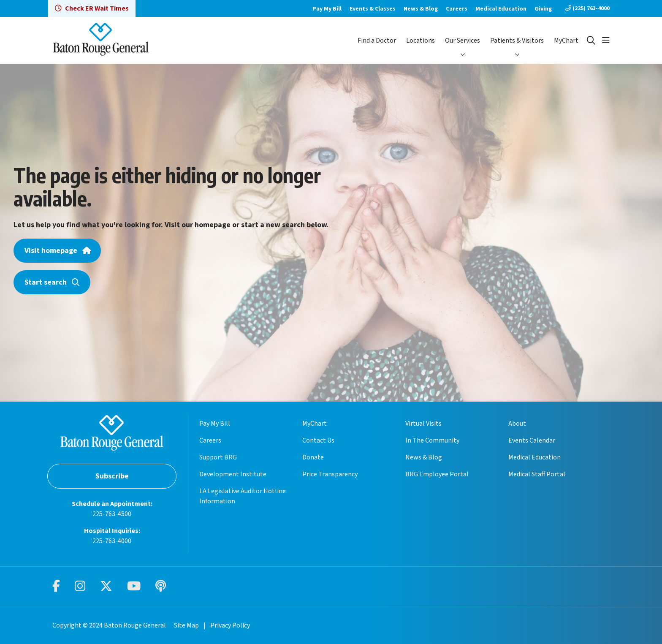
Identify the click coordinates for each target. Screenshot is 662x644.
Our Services (463, 41)
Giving (543, 9)
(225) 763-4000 (587, 8)
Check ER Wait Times (92, 8)
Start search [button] (52, 282)
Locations (421, 41)
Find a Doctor (377, 41)
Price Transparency (330, 474)
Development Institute (233, 474)
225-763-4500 (112, 514)
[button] (606, 41)
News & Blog (421, 9)
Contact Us (318, 440)
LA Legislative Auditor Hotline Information (243, 496)
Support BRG (218, 457)
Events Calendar (532, 440)
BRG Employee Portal (437, 474)
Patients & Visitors (517, 41)
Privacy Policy (230, 625)
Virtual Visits (423, 424)
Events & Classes (373, 9)
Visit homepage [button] (57, 251)
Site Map (186, 625)
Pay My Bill (327, 9)
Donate (313, 457)
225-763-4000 (112, 541)
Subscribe (112, 476)
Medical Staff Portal (537, 474)
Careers (457, 9)
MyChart (566, 41)
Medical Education (501, 9)
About (517, 424)
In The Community (432, 440)
